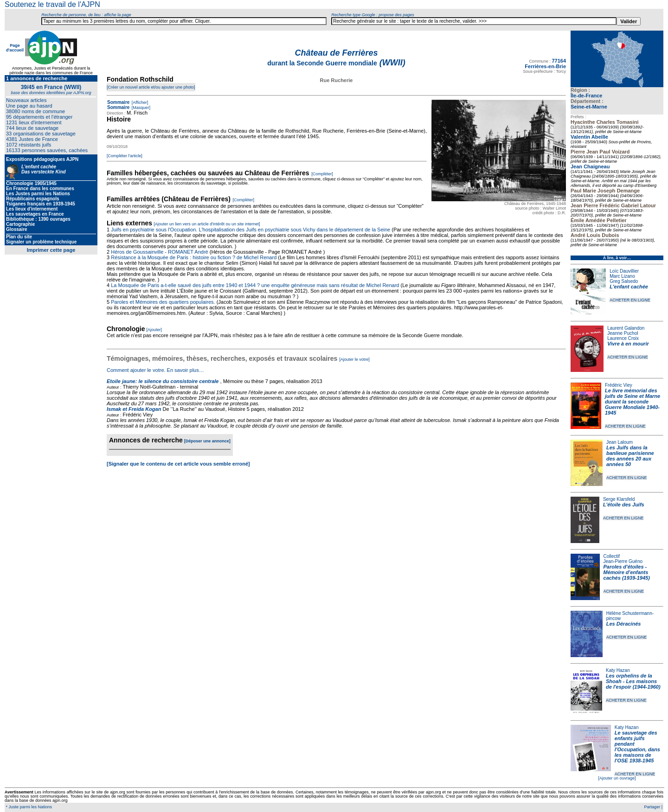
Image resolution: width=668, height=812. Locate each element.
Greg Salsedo (624, 281)
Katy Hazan (618, 670)
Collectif (612, 556)
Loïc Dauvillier (624, 271)
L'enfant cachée (629, 287)
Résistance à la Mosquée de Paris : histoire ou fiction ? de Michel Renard (194, 257)
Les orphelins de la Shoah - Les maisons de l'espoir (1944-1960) (633, 681)
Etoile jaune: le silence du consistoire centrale (163, 381)
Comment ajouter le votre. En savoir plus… (155, 370)
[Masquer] (140, 108)
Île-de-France (586, 96)
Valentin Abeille (589, 137)
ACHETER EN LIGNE (630, 300)
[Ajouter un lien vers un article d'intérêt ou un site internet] (207, 224)
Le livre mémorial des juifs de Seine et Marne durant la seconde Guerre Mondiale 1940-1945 (633, 402)
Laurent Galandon (626, 328)
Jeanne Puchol (623, 333)
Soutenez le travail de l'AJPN (52, 4)
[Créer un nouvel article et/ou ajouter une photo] (151, 87)
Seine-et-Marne (589, 107)
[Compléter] (322, 174)
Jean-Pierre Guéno (623, 561)
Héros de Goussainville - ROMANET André (160, 252)
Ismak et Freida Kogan (134, 409)
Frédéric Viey (619, 385)
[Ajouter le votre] (354, 359)
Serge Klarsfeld (619, 499)
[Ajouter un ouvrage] (617, 778)
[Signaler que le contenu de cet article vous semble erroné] (178, 464)
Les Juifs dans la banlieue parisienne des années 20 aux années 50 (630, 456)
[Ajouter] (154, 330)
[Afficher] (139, 102)
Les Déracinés (624, 624)
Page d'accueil (15, 48)
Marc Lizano (622, 276)
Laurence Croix (623, 338)
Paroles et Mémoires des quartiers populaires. (163, 302)
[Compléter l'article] (125, 156)
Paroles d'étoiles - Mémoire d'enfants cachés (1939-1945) (627, 572)
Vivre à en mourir (628, 344)
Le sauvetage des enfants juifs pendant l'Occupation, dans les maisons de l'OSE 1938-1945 (637, 747)
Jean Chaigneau (590, 166)
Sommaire (118, 102)
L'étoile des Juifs (624, 505)
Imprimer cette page (51, 250)
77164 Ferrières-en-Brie (545, 64)
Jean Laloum (620, 442)
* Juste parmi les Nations (28, 807)
